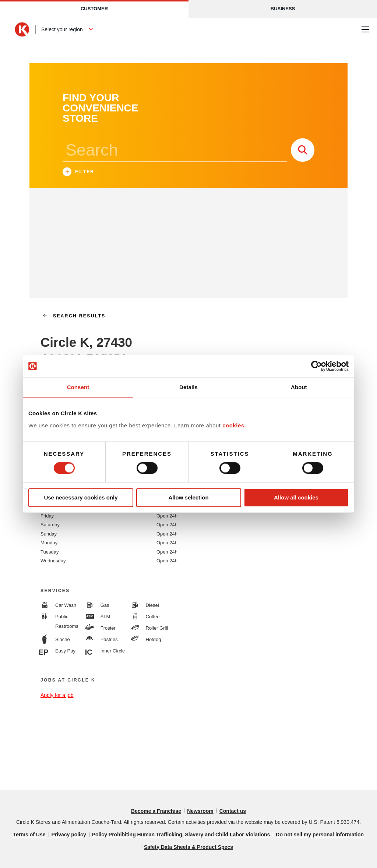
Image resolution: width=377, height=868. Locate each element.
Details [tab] (188, 387)
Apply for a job (57, 695)
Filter (78, 173)
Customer (94, 9)
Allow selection (188, 497)
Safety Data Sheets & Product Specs (188, 847)
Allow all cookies (296, 497)
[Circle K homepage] (22, 29)
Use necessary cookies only (81, 497)
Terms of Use (29, 835)
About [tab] (299, 387)
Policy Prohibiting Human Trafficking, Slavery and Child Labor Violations (181, 835)
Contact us (233, 811)
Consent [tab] (78, 387)
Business (283, 9)
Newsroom (200, 811)
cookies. (234, 425)
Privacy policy (69, 835)
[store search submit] (303, 150)
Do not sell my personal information (320, 835)
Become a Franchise (156, 811)
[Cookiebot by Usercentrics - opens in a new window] (316, 366)
